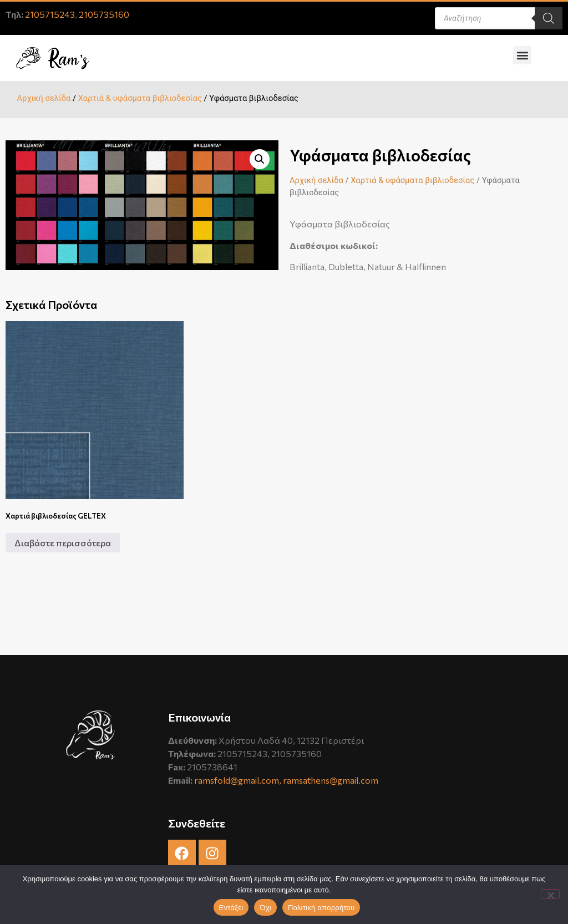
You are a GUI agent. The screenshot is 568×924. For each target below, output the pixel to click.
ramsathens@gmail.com (331, 780)
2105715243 (50, 14)
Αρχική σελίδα (44, 98)
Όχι (265, 908)
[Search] (549, 18)
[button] (522, 55)
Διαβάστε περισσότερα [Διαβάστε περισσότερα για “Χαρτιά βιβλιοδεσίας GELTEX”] (63, 543)
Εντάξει (231, 908)
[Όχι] (550, 894)
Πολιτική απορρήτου (321, 908)
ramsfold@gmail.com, (239, 780)
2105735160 (104, 14)
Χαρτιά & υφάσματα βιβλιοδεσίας (140, 98)
